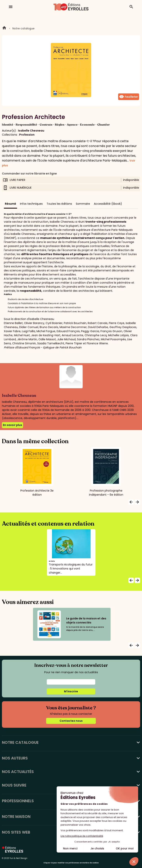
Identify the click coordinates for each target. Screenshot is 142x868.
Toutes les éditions (59, 204)
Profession (27, 135)
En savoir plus (13, 425)
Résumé (10, 204)
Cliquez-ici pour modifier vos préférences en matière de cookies (71, 863)
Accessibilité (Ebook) (108, 204)
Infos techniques (31, 204)
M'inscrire (71, 691)
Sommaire (83, 204)
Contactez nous (71, 721)
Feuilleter (129, 97)
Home (4, 28)
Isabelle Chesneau (31, 131)
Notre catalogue (23, 28)
